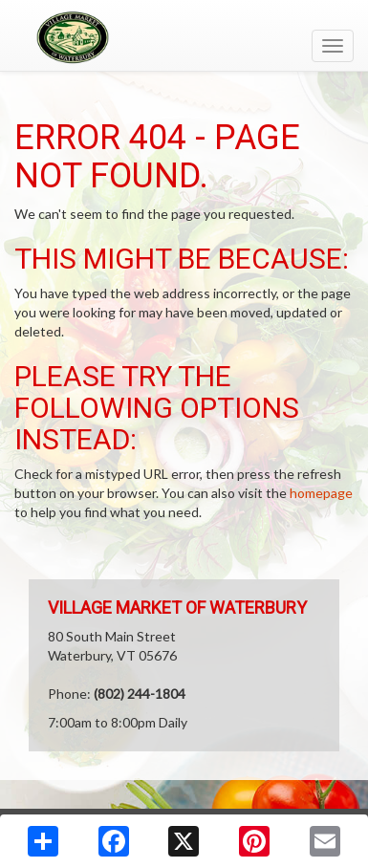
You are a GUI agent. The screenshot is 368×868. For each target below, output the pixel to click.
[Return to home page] (184, 37)
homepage (321, 493)
